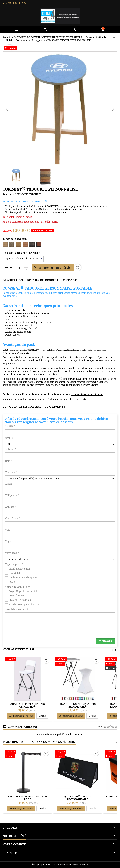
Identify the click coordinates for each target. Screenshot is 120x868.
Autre (12, 582)
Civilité (10, 438)
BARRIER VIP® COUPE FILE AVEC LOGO (28, 798)
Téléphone (12, 495)
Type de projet (14, 564)
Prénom (11, 449)
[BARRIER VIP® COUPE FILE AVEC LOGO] (28, 754)
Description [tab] (13, 280)
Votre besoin (12, 553)
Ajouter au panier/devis (52, 268)
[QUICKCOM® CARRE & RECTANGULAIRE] (78, 754)
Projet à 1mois (17, 596)
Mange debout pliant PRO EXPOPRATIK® (78, 705)
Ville (8, 530)
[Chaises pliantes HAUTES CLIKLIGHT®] (28, 660)
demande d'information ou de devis (55, 399)
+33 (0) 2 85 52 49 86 (16, 3)
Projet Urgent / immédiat (23, 591)
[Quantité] (19, 268)
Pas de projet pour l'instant (24, 604)
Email (9, 484)
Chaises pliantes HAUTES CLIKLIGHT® (28, 705)
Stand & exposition (19, 569)
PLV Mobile (15, 573)
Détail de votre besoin (17, 610)
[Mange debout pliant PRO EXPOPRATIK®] (78, 662)
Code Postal (13, 518)
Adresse (11, 507)
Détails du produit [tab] (43, 280)
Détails (43, 716)
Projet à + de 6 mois (20, 600)
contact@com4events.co (86, 394)
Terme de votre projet (18, 587)
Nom (9, 461)
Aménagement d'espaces (23, 578)
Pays (8, 541)
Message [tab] (70, 280)
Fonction (11, 472)
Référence (8, 194)
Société (10, 426)
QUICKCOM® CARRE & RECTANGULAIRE (78, 798)
